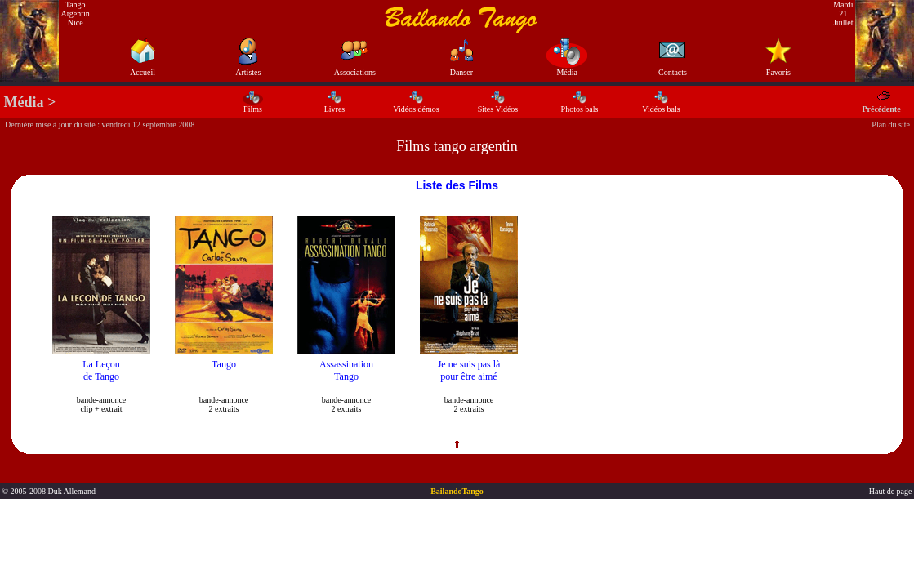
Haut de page (892, 491)
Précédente (881, 105)
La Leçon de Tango (101, 370)
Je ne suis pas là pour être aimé (469, 370)
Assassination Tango (346, 370)
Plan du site (891, 125)
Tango (224, 364)
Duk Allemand (71, 491)
